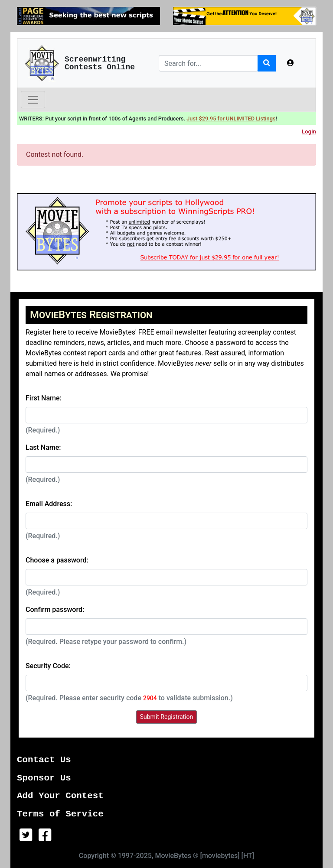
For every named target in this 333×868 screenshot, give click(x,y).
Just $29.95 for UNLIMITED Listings (231, 119)
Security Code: (48, 666)
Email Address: (49, 504)
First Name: (44, 398)
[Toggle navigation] (33, 100)
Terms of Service (60, 814)
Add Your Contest (60, 796)
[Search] (208, 63)
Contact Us (44, 760)
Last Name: (43, 447)
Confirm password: (55, 610)
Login (309, 132)
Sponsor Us (44, 778)
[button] (291, 63)
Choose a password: (57, 560)
